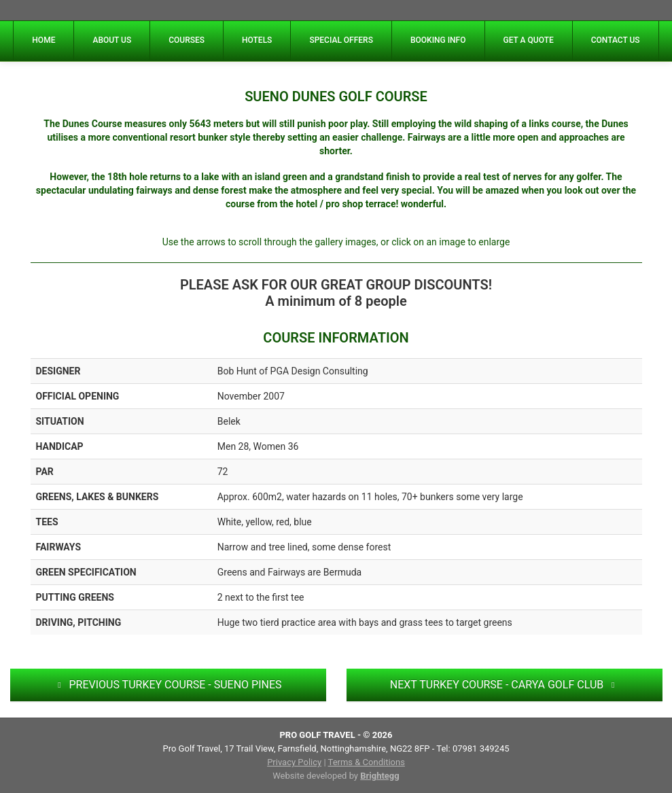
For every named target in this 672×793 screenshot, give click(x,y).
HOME (43, 40)
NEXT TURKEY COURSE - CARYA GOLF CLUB (504, 685)
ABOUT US (112, 40)
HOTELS (257, 40)
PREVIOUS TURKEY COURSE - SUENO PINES (167, 685)
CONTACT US (616, 40)
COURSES (187, 40)
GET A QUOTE (529, 40)
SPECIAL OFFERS (341, 40)
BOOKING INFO (438, 40)
